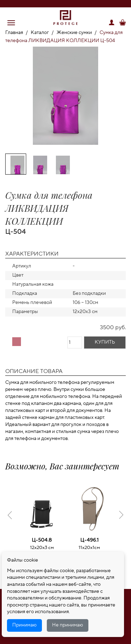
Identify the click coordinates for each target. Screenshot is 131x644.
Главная (14, 33)
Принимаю (24, 625)
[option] (65, 97)
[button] (11, 23)
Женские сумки (74, 33)
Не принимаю (68, 625)
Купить (105, 342)
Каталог (40, 33)
